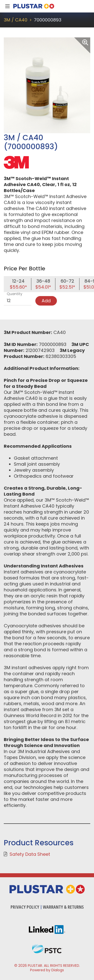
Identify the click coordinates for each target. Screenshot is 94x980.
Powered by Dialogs (47, 970)
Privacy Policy (25, 907)
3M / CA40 (16, 20)
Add (46, 301)
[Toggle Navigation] (8, 6)
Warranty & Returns (63, 907)
